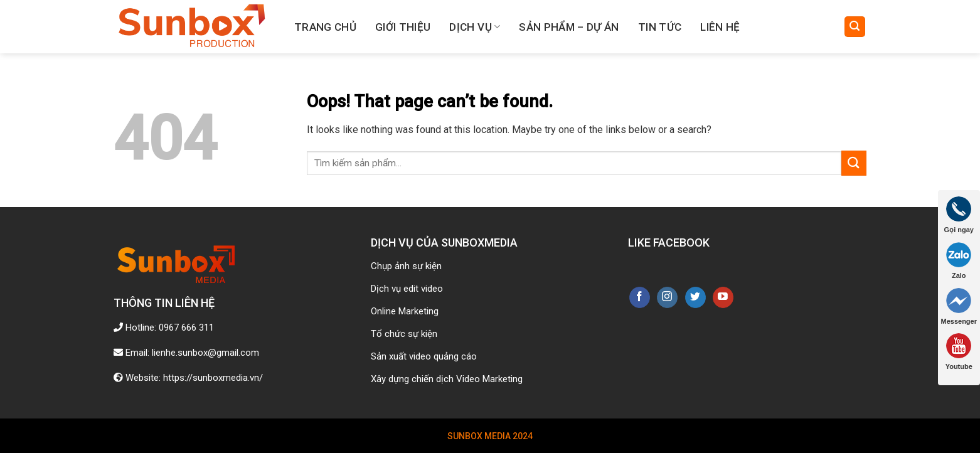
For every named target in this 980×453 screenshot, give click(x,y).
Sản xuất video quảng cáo (424, 356)
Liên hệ (720, 27)
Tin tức (660, 27)
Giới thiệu (403, 27)
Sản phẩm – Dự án (569, 27)
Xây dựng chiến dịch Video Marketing (447, 379)
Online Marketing (405, 311)
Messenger (959, 306)
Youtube (959, 352)
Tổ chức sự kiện (404, 334)
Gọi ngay (959, 215)
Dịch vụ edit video (407, 289)
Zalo (959, 261)
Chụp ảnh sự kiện (406, 266)
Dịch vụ (475, 27)
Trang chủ (325, 27)
